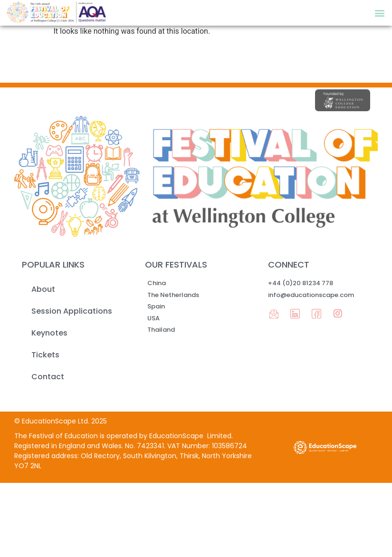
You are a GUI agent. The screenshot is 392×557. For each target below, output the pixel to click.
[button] (379, 13)
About (43, 289)
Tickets (45, 355)
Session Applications (72, 311)
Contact (48, 377)
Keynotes (49, 333)
